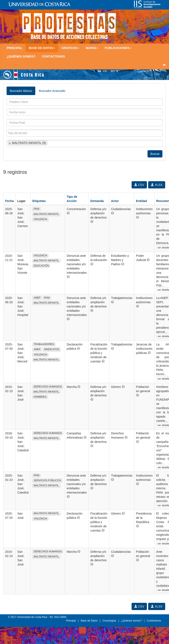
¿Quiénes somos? (21, 56)
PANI (36, 209)
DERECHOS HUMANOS (48, 387)
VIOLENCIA (40, 219)
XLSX (157, 185)
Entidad (141, 201)
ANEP (37, 298)
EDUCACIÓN (41, 266)
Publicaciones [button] (118, 48)
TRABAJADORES (44, 344)
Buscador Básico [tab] (21, 91)
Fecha (9, 201)
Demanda (97, 201)
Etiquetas (39, 201)
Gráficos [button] (70, 48)
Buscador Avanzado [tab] (52, 91)
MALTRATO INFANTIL (46, 214)
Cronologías (109, 621)
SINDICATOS (52, 349)
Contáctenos (53, 56)
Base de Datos (89, 621)
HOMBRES (40, 397)
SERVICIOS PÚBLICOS (47, 480)
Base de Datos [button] (42, 48)
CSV (139, 185)
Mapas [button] (92, 48)
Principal (14, 48)
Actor (115, 201)
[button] (68, 213)
